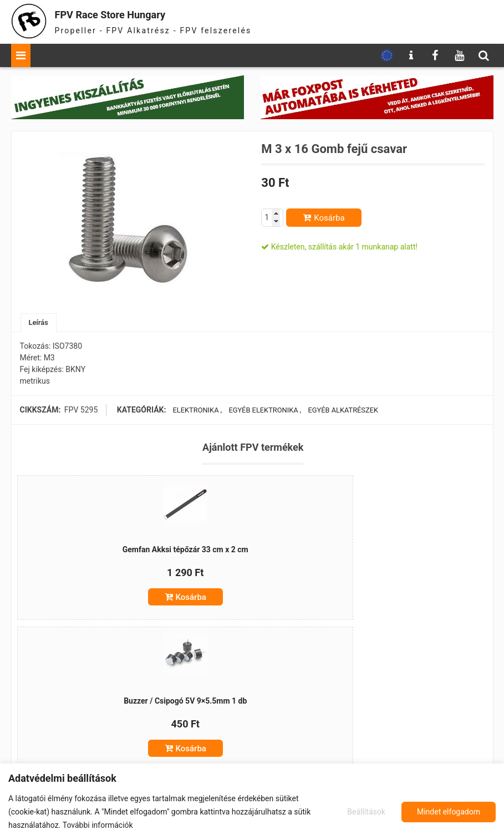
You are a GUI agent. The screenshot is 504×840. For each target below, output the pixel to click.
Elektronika (193, 411)
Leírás (40, 323)
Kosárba (329, 218)
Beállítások (365, 812)
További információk (98, 825)
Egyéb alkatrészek (343, 411)
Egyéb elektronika (261, 411)
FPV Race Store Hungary (131, 14)
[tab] (40, 324)
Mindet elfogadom (449, 812)
